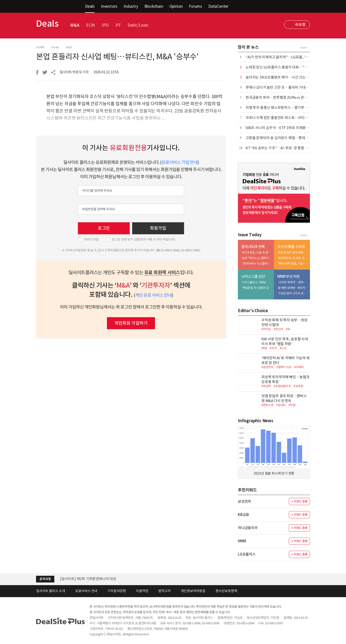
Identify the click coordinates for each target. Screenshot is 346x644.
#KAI (264, 348)
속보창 (300, 25)
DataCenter (218, 6)
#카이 (273, 348)
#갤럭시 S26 (284, 367)
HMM (242, 541)
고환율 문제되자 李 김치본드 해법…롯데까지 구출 (282, 138)
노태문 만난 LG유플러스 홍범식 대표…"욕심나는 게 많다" (288, 67)
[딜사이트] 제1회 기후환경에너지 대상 (88, 579)
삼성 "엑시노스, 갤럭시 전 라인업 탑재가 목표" (257, 258)
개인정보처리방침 (193, 591)
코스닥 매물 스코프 (291, 247)
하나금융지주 (248, 528)
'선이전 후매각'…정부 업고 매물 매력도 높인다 (293, 282)
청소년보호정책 (226, 591)
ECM (90, 25)
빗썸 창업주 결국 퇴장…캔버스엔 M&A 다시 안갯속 (293, 252)
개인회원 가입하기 (131, 323)
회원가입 (158, 228)
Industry (131, 6)
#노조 (283, 348)
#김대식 (281, 405)
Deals (90, 6)
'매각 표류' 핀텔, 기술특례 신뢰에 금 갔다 (293, 263)
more (304, 47)
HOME (40, 47)
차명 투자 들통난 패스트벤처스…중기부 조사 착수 (282, 108)
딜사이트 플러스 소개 (51, 591)
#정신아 (278, 329)
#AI (288, 329)
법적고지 (164, 591)
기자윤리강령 (117, 591)
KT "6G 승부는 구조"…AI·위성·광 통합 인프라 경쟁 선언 (287, 148)
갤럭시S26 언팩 (253, 247)
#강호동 (299, 386)
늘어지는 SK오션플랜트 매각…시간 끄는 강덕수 (281, 77)
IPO (105, 25)
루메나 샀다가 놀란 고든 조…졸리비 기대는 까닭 (281, 87)
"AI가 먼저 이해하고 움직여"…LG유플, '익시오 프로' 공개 (288, 57)
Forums (195, 6)
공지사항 (45, 579)
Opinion (176, 6)
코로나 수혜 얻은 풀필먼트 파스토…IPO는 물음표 (282, 118)
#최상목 (266, 386)
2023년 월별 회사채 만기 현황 (274, 473)
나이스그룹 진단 (253, 276)
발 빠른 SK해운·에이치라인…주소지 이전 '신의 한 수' (293, 288)
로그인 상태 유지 (144, 240)
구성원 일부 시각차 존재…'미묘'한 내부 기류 (293, 293)
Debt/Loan (138, 25)
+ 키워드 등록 (299, 501)
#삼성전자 (267, 367)
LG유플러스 (247, 554)
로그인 (104, 228)
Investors (109, 6)
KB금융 (244, 515)
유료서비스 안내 (86, 591)
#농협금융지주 (282, 386)
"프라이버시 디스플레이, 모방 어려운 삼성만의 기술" (257, 263)
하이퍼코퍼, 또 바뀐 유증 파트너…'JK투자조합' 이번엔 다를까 (293, 258)
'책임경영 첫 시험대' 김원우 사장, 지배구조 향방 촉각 (257, 288)
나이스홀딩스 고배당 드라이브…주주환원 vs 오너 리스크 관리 (257, 282)
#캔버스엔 (267, 405)
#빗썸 (292, 405)
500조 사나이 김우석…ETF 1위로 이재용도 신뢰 (281, 128)
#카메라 (299, 367)
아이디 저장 (91, 240)
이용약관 (142, 591)
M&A (75, 25)
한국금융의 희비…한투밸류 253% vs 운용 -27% (281, 97)
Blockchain (154, 6)
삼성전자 (244, 501)
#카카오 (266, 329)
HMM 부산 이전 (289, 276)
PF (118, 25)
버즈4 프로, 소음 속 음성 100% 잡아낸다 (257, 252)
